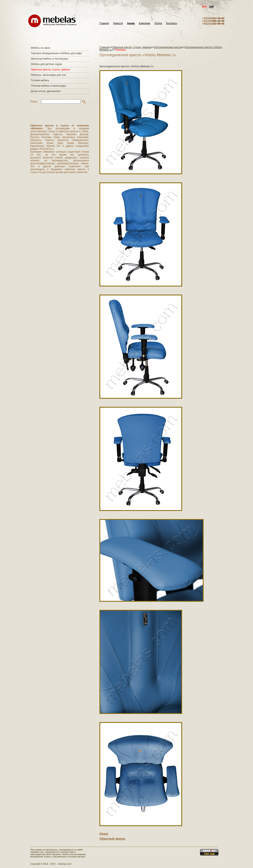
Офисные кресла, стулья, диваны (50, 70)
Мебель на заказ (41, 48)
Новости (118, 23)
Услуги (158, 23)
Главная (104, 23)
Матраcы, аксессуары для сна (48, 75)
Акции (131, 23)
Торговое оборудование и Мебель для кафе (56, 53)
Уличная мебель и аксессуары (48, 86)
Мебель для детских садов (46, 64)
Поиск (34, 102)
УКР (211, 7)
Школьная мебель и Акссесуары (50, 59)
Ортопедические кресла (168, 47)
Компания (145, 23)
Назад (104, 834)
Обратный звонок (112, 839)
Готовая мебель (40, 80)
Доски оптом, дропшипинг (46, 91)
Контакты (172, 23)
